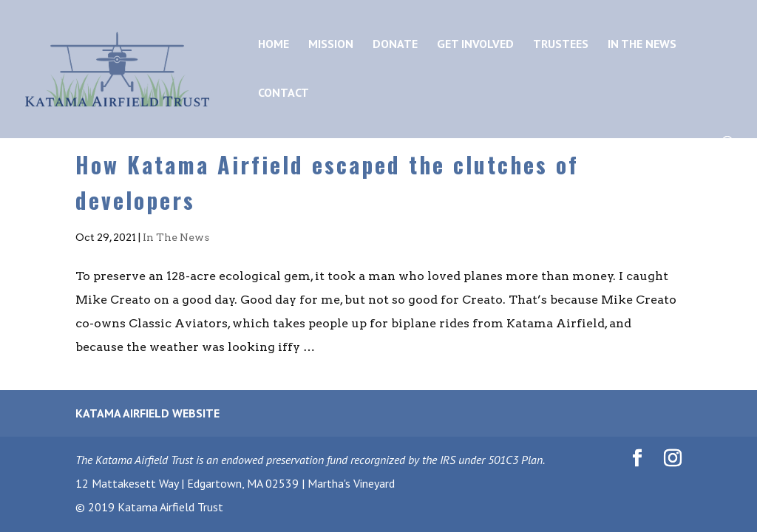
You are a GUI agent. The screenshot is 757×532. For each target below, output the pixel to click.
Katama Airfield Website (147, 413)
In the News (642, 45)
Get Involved (475, 45)
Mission (331, 45)
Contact (284, 93)
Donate (395, 45)
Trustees (561, 45)
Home (274, 45)
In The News (176, 237)
